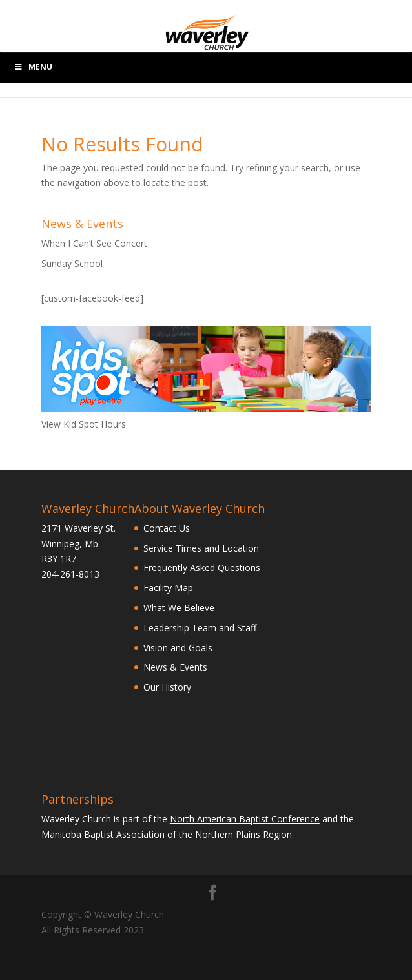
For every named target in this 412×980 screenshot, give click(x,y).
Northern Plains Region (243, 834)
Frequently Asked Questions (202, 568)
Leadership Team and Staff (200, 628)
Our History (167, 687)
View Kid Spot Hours (84, 424)
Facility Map (168, 588)
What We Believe (179, 608)
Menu (33, 67)
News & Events (175, 667)
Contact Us (167, 528)
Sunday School (72, 263)
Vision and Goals (178, 648)
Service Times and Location (201, 548)
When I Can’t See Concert (94, 243)
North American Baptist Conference (245, 819)
